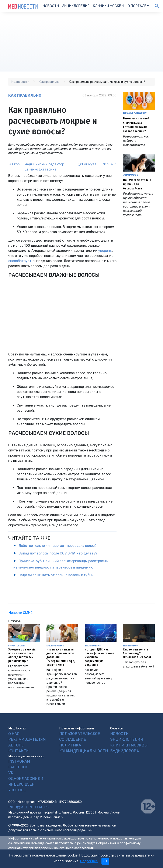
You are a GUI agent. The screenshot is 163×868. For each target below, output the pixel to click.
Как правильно (25, 95)
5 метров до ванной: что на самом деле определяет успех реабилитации (22, 655)
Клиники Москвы (109, 6)
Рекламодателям (27, 739)
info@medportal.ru (29, 807)
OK (105, 861)
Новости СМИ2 (20, 613)
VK (11, 773)
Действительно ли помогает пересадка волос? (58, 546)
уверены (105, 251)
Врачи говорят (135, 113)
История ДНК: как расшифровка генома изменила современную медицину (99, 657)
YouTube (17, 790)
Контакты (19, 751)
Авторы (16, 745)
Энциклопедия (76, 6)
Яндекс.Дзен (21, 784)
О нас (14, 734)
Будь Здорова (125, 751)
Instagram (19, 761)
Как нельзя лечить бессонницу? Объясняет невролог (137, 653)
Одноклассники (26, 779)
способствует (20, 261)
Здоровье (131, 175)
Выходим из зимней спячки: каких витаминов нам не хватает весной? (136, 125)
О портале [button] (137, 6)
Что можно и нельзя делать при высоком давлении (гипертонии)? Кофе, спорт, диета (61, 657)
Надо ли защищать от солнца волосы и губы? (56, 575)
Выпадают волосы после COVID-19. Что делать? (58, 553)
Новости (51, 6)
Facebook (18, 767)
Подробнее (89, 861)
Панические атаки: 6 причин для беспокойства (137, 184)
